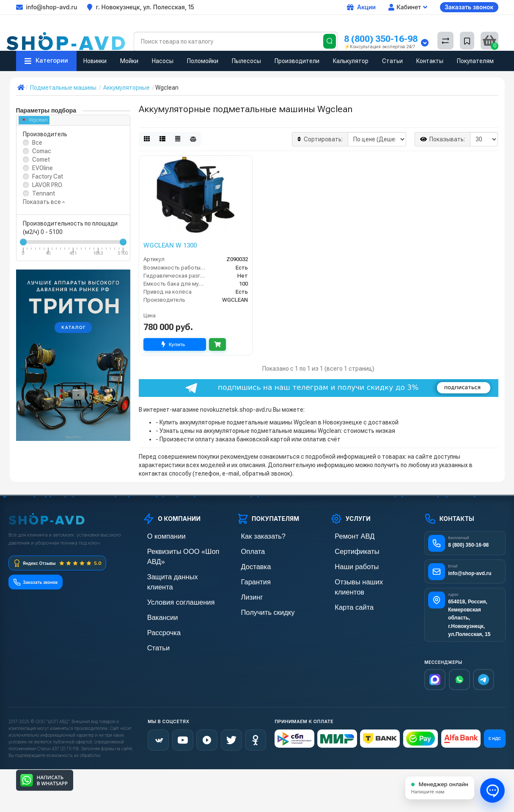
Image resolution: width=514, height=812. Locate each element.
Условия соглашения (171, 579)
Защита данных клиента (175, 565)
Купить (175, 344)
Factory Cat (48, 176)
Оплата (247, 550)
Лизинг (246, 593)
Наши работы (348, 565)
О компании (159, 536)
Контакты (430, 61)
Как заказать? (255, 536)
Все (37, 143)
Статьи (392, 61)
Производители (297, 61)
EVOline (43, 168)
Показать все (44, 202)
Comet (41, 160)
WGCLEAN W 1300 (170, 245)
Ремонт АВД (347, 536)
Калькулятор (351, 61)
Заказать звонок (469, 7)
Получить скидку (259, 608)
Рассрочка (157, 608)
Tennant (44, 193)
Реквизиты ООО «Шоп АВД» (181, 550)
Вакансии (156, 593)
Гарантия (249, 579)
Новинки (95, 61)
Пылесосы (246, 61)
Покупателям (475, 61)
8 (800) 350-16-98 (381, 39)
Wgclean (35, 120)
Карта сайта (346, 593)
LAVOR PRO (47, 185)
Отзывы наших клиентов (363, 579)
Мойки (129, 61)
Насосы (163, 61)
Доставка (249, 565)
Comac (42, 151)
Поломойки (203, 61)
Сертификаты (349, 550)
